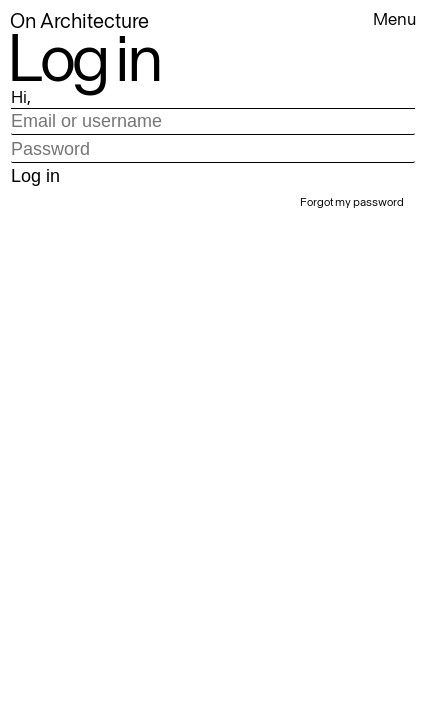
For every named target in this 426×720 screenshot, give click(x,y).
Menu (394, 19)
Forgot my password (352, 202)
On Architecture (79, 21)
